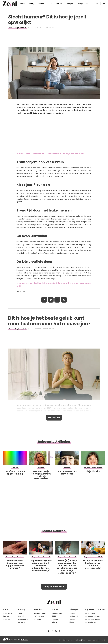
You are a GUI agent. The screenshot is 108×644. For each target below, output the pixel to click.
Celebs (72, 619)
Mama (22, 4)
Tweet (51, 300)
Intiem (54, 622)
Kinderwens (7, 613)
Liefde (50, 4)
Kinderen (6, 619)
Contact (102, 640)
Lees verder (54, 418)
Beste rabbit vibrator (92, 616)
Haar (20, 613)
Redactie (62, 640)
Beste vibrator (90, 613)
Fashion (41, 4)
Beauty (31, 4)
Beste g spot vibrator (93, 619)
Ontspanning (23, 619)
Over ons (69, 640)
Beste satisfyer (90, 622)
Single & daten (58, 613)
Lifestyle (59, 4)
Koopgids (69, 4)
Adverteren (77, 640)
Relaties (55, 619)
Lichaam (21, 622)
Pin (57, 300)
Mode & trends (40, 613)
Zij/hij (54, 616)
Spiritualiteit (74, 616)
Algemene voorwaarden (90, 640)
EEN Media (25, 640)
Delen (44, 300)
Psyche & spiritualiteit (18, 28)
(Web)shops (39, 616)
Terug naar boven (52, 587)
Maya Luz (51, 28)
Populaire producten (95, 609)
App (64, 300)
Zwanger (6, 616)
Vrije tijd (72, 613)
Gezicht (21, 616)
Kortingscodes (82, 4)
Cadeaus (38, 619)
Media (72, 622)
